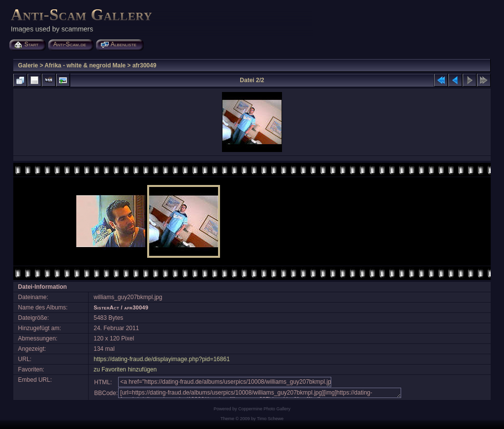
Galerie (28, 65)
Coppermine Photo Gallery (264, 409)
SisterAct (106, 307)
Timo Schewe (270, 419)
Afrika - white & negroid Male (85, 65)
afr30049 (144, 65)
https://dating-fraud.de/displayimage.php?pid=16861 (162, 359)
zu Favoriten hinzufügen (125, 369)
